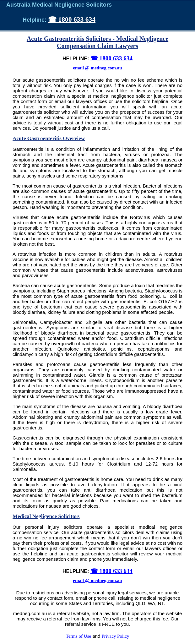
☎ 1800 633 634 (72, 19)
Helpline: (35, 20)
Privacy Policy (116, 636)
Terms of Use (79, 636)
